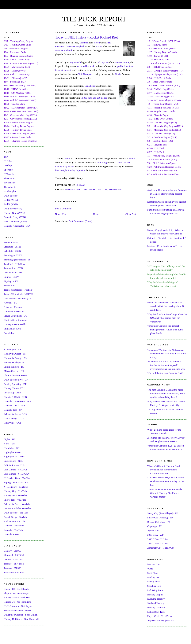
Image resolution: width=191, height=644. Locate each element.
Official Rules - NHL (14, 465)
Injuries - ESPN (12, 277)
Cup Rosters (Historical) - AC (19, 298)
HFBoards (9, 174)
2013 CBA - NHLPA (158, 539)
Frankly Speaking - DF (15, 384)
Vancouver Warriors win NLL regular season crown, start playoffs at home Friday (167, 354)
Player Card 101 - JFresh (160, 616)
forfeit (132, 158)
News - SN (9, 444)
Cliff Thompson (85, 74)
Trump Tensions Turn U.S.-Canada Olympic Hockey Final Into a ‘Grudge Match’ (164, 493)
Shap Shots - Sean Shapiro (17, 593)
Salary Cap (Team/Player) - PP (162, 513)
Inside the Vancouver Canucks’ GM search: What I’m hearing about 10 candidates (166, 306)
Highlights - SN (12, 448)
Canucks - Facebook (14, 526)
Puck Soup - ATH (12, 393)
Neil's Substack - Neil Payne (18, 606)
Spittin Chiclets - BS (14, 367)
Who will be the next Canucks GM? (165, 373)
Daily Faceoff (11, 196)
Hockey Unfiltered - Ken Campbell (21, 619)
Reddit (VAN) (11, 204)
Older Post (131, 214)
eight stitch (75, 62)
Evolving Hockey (156, 599)
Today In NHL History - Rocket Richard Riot (86, 37)
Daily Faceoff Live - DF (16, 380)
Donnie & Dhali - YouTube (17, 508)
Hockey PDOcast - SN (15, 354)
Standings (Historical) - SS (17, 260)
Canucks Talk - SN (13, 410)
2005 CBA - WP (155, 535)
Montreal (84, 43)
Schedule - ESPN (12, 251)
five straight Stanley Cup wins (70, 170)
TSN (6, 157)
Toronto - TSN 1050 (14, 564)
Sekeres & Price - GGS (15, 414)
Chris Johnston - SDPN (15, 375)
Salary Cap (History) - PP (160, 518)
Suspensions (73, 189)
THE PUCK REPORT (94, 19)
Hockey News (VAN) (14, 213)
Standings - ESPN (13, 255)
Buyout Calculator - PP (159, 522)
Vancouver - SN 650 (14, 572)
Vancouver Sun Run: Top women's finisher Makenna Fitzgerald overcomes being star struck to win (166, 365)
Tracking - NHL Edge (15, 264)
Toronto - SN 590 (12, 568)
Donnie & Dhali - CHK (15, 397)
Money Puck (154, 581)
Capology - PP (155, 526)
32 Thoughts (10, 191)
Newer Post (61, 214)
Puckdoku (9, 333)
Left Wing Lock (155, 590)
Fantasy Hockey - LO (14, 362)
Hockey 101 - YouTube (15, 495)
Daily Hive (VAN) (13, 209)
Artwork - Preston (13, 307)
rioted (97, 43)
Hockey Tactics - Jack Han (17, 597)
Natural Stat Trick (156, 612)
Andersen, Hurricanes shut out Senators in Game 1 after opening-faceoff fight (167, 194)
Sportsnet (8, 170)
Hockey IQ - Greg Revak (16, 589)
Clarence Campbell (74, 46)
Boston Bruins (122, 62)
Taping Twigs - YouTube (16, 482)
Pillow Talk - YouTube (15, 500)
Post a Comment (63, 209)
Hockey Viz (153, 577)
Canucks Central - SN (15, 405)
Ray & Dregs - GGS (14, 419)
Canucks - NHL (12, 534)
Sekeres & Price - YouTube (17, 504)
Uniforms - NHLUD (14, 311)
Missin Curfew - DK (14, 371)
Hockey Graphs (155, 595)
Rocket (119, 74)
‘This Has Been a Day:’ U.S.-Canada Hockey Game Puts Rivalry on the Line (166, 481)
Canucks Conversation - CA (18, 401)
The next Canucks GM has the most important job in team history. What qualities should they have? (166, 393)
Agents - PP (153, 530)
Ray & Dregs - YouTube (16, 517)
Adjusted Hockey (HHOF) (160, 620)
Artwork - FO (11, 303)
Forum (99, 46)
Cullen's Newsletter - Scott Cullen (21, 615)
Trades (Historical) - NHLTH (18, 294)
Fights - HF (10, 439)
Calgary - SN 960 (12, 551)
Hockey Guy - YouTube (16, 491)
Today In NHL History (94, 189)
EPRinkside (10, 183)
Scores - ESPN (11, 242)
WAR (150, 569)
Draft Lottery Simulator (15, 320)
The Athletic (10, 187)
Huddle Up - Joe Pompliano (18, 602)
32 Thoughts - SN (13, 350)
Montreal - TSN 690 (14, 555)
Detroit (67, 158)
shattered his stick (86, 66)
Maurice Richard (63, 50)
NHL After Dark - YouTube (17, 478)
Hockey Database (156, 607)
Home (96, 214)
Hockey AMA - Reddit (15, 324)
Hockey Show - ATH (14, 388)
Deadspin (8, 165)
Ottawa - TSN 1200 (13, 559)
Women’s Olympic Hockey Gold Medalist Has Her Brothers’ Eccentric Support (163, 470)
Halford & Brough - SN (16, 358)
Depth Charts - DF (13, 272)
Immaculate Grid (12, 329)
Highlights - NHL (13, 452)
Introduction (153, 564)
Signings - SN (11, 281)
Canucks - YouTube (13, 530)
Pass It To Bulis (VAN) (15, 221)
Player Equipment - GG (15, 316)
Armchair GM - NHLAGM (161, 548)
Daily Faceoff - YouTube (16, 513)
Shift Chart (153, 573)
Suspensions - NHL (13, 461)
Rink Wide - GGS (13, 423)
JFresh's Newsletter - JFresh (18, 611)
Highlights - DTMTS (14, 456)
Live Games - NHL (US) (16, 470)
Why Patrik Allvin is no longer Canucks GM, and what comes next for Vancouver (167, 318)
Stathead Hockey (156, 603)
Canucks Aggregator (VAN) (18, 226)
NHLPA (8, 161)
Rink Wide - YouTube (15, 521)
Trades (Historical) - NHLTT (18, 290)
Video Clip (115, 189)
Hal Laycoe (102, 62)
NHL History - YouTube (16, 487)
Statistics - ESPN (12, 247)
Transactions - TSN (13, 268)
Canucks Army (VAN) (15, 217)
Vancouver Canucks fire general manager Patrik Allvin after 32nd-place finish (165, 329)
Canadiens (90, 86)
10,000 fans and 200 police (94, 98)
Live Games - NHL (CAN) (17, 474)
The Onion (9, 178)
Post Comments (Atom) (81, 221)
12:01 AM (80, 185)
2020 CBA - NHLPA (158, 543)
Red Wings (102, 162)
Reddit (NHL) (11, 200)
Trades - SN (10, 285)
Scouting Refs (154, 586)
